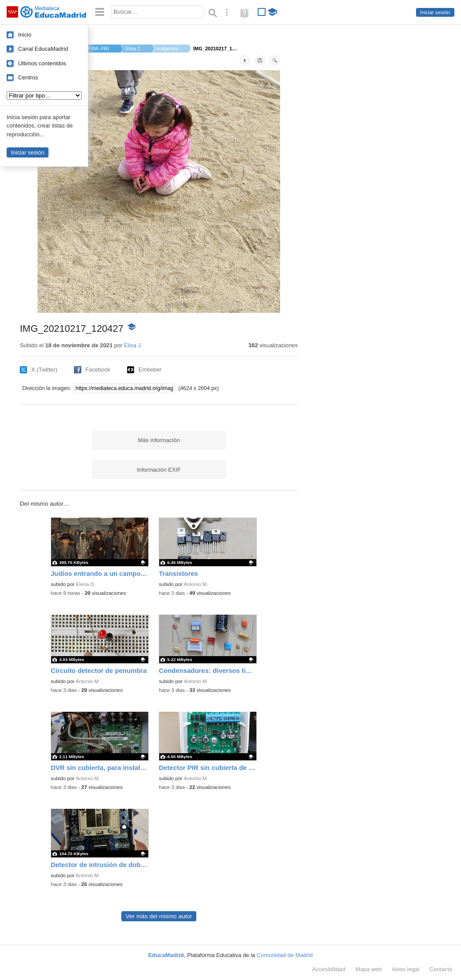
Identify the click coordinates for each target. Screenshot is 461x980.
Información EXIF (159, 470)
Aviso (405, 969)
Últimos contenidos (42, 63)
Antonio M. (196, 584)
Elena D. (86, 584)
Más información (159, 440)
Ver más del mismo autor (159, 916)
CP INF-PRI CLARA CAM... (97, 49)
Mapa (369, 969)
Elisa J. (133, 49)
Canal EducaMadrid (43, 49)
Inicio (25, 35)
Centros (28, 77)
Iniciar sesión (435, 12)
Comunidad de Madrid (285, 955)
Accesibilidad (328, 969)
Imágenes (167, 49)
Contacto (441, 969)
